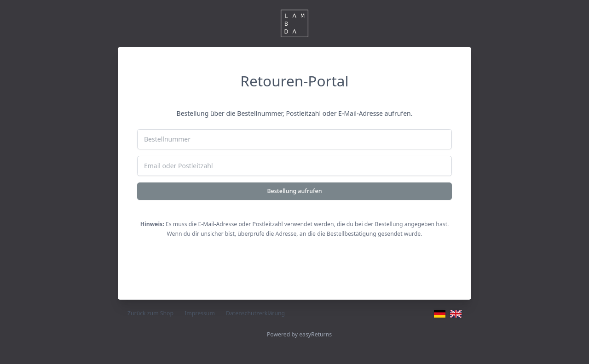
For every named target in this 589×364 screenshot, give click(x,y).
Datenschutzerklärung (255, 313)
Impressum (200, 313)
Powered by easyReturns (299, 334)
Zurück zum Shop (151, 313)
